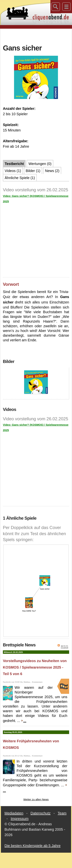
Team (62, 813)
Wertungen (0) (40, 164)
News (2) (52, 171)
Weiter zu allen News (36, 799)
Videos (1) (13, 171)
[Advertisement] (36, 36)
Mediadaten (14, 813)
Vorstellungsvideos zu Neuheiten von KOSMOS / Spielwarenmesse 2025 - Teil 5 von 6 (35, 667)
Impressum (20, 819)
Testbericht (14, 164)
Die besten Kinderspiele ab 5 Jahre (32, 846)
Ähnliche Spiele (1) (20, 178)
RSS (65, 647)
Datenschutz (41, 813)
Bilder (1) (33, 171)
